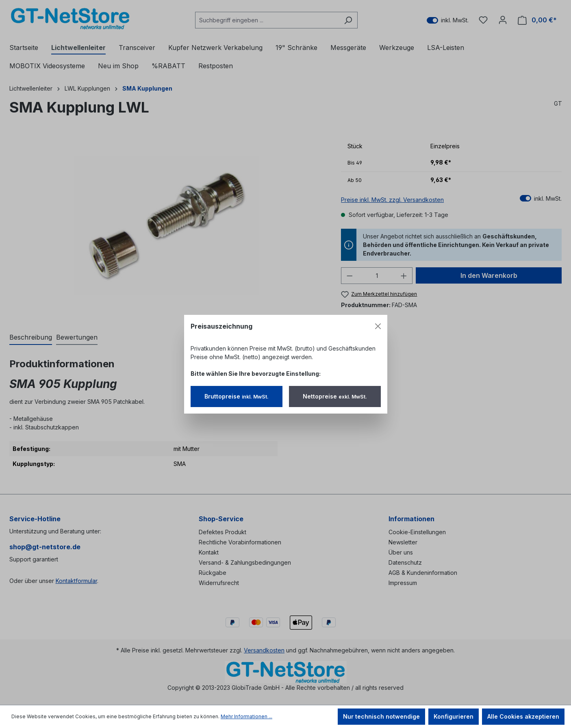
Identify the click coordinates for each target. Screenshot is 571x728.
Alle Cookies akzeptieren (523, 716)
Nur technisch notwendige (381, 716)
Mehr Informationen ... (246, 716)
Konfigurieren (454, 716)
